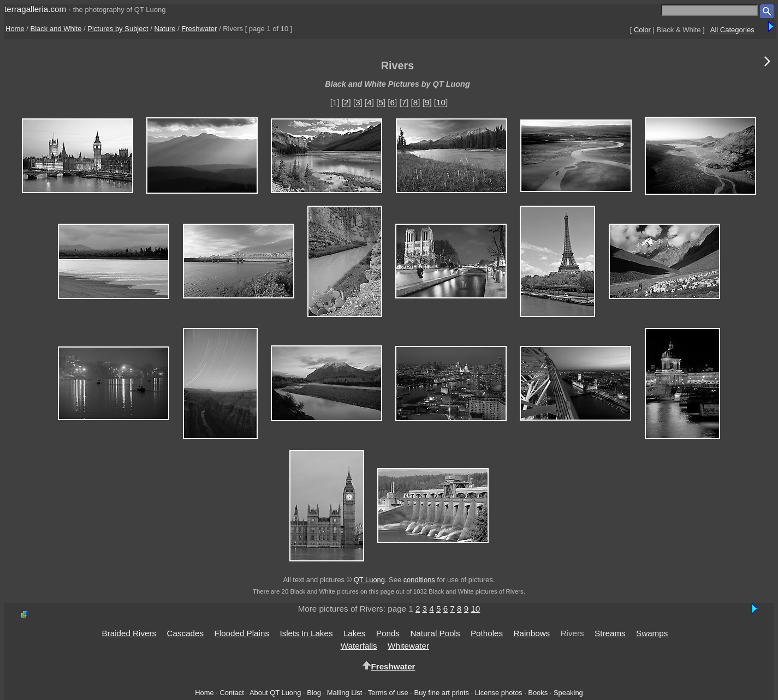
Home (15, 29)
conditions (419, 580)
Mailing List (345, 693)
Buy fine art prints (442, 693)
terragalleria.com (35, 9)
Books (538, 693)
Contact (231, 693)
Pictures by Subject (118, 29)
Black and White (56, 29)
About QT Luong (275, 693)
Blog (314, 693)
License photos (499, 693)
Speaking (568, 693)
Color (642, 30)
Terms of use (388, 693)
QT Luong (369, 580)
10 (441, 102)
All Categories (732, 30)
